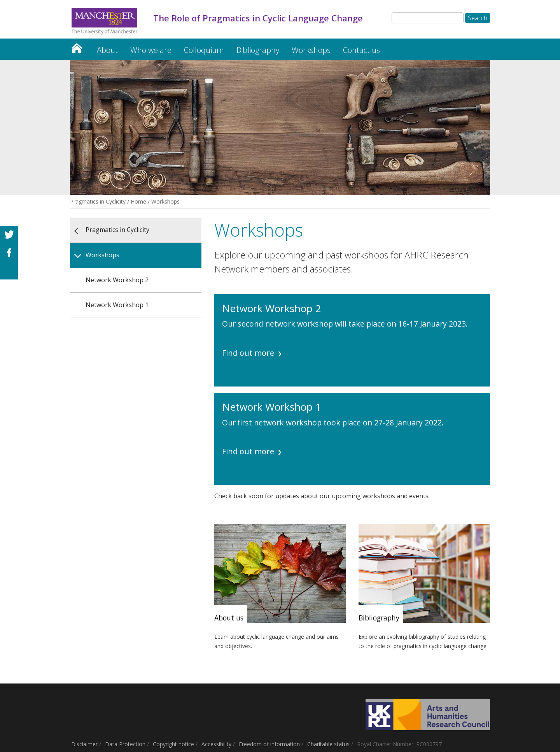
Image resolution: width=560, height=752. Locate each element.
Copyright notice (173, 744)
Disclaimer (84, 744)
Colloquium (204, 50)
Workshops (311, 50)
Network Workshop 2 (117, 280)
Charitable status (328, 744)
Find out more (248, 353)
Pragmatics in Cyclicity (77, 46)
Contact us (361, 50)
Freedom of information (269, 744)
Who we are (151, 50)
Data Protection (125, 744)
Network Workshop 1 (117, 305)
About (107, 50)
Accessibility (216, 744)
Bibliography (258, 50)
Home (138, 201)
